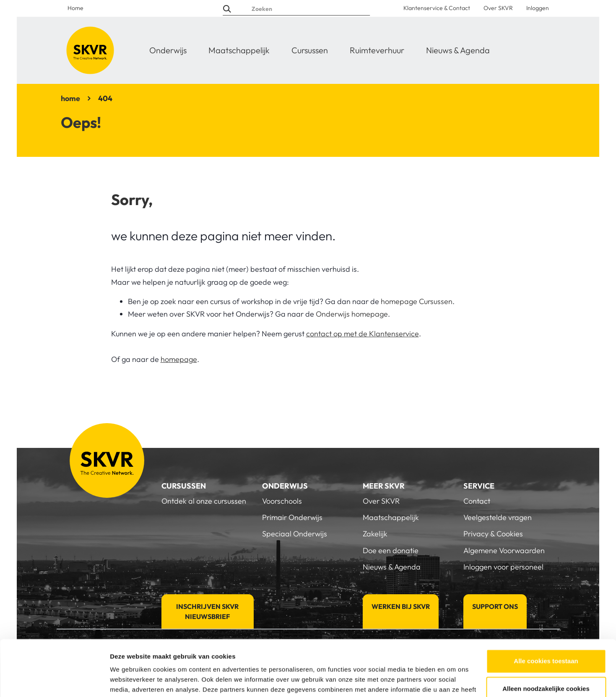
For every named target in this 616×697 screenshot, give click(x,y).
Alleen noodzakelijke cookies (546, 636)
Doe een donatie (391, 550)
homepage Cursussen (417, 301)
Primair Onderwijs (292, 517)
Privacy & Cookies (493, 534)
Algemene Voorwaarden (504, 550)
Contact (477, 501)
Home (75, 8)
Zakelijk (375, 534)
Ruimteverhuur (377, 50)
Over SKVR (498, 8)
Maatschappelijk (239, 50)
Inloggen (538, 8)
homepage (179, 359)
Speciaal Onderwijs (295, 534)
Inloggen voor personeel (503, 567)
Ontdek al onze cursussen (204, 501)
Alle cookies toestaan (546, 609)
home (70, 98)
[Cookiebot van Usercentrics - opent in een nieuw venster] (54, 681)
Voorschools (282, 501)
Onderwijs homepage (352, 314)
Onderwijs (168, 50)
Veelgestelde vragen (498, 517)
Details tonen (130, 680)
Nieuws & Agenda (458, 50)
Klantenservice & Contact (437, 8)
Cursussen (310, 50)
